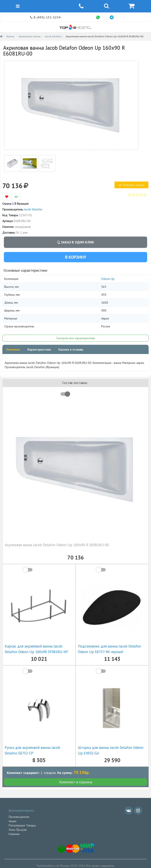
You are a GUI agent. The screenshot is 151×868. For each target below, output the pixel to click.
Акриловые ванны (30, 36)
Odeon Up (108, 279)
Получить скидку (131, 185)
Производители (19, 817)
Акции (12, 821)
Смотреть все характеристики (76, 338)
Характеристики (39, 349)
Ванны (11, 36)
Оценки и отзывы (71, 349)
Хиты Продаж (18, 830)
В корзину (76, 257)
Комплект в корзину (76, 782)
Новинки (14, 834)
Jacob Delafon (53, 36)
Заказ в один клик (76, 242)
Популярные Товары (22, 825)
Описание (13, 349)
